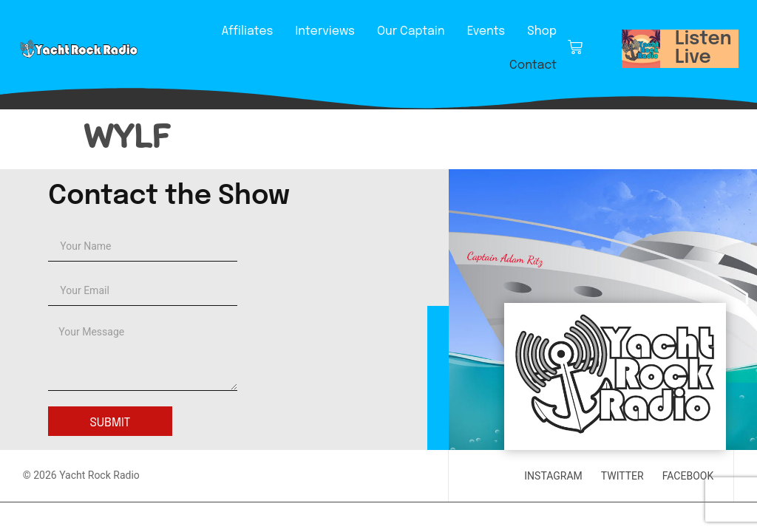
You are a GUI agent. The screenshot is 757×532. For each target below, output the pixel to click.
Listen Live (703, 48)
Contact (533, 65)
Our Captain (411, 31)
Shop (542, 31)
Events (486, 31)
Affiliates (248, 31)
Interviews (325, 31)
